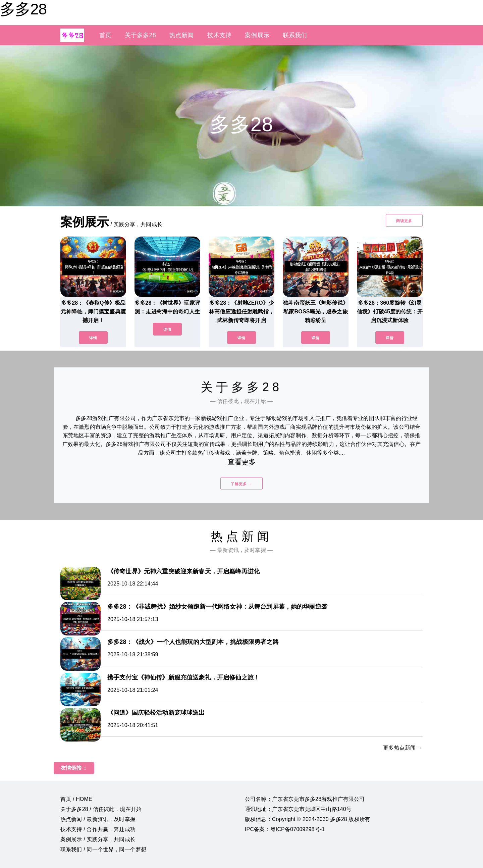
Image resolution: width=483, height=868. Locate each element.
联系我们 (295, 35)
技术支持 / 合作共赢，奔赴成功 (98, 829)
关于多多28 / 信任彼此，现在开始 (101, 809)
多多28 (23, 9)
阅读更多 (404, 221)
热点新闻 (182, 35)
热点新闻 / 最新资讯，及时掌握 (98, 819)
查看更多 (242, 462)
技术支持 (220, 35)
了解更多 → (241, 484)
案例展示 (257, 35)
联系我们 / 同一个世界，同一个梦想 (103, 849)
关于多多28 (140, 35)
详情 (93, 338)
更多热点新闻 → (403, 748)
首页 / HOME (76, 799)
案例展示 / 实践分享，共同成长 (98, 839)
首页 (105, 35)
